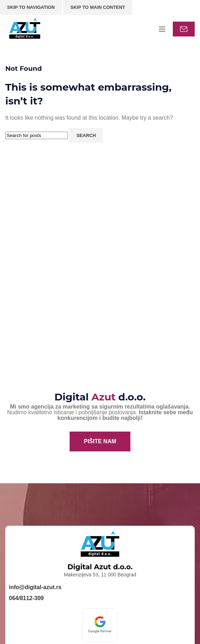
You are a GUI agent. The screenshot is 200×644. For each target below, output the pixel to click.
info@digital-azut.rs (35, 587)
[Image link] (100, 625)
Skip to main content (98, 7)
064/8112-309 (26, 598)
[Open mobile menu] (162, 29)
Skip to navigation (31, 7)
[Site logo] (25, 29)
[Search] (37, 135)
